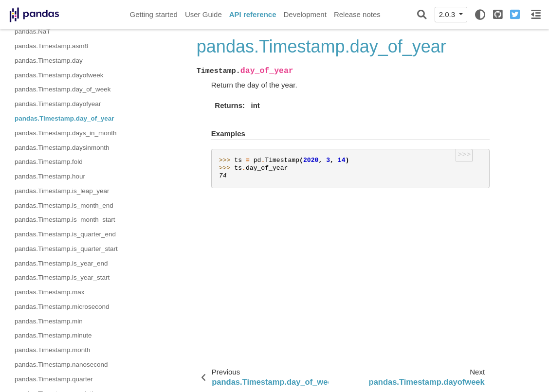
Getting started (154, 14)
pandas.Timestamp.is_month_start (65, 220)
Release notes (357, 14)
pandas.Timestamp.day (49, 61)
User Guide (203, 14)
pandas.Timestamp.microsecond (62, 307)
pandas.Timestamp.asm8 (51, 46)
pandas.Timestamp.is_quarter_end (65, 234)
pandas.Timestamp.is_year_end (61, 263)
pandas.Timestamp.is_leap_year (62, 191)
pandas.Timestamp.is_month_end (64, 205)
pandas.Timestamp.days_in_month (66, 133)
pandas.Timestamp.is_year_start (62, 277)
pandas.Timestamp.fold (49, 162)
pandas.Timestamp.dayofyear (58, 104)
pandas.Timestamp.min (49, 321)
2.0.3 (448, 14)
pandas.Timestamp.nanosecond (61, 365)
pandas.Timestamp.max (50, 292)
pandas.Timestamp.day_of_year (64, 118)
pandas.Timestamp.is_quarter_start (66, 249)
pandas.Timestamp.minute (53, 335)
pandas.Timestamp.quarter (54, 379)
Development (305, 14)
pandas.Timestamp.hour (50, 176)
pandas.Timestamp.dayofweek (59, 75)
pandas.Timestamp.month (53, 350)
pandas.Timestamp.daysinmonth (62, 148)
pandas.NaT (33, 31)
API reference (253, 14)
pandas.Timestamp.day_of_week (63, 89)
